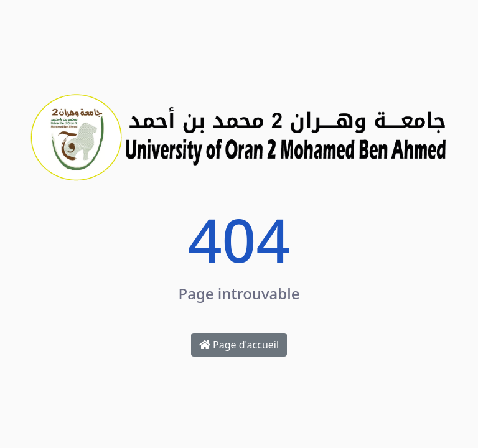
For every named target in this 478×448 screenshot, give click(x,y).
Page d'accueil (239, 345)
